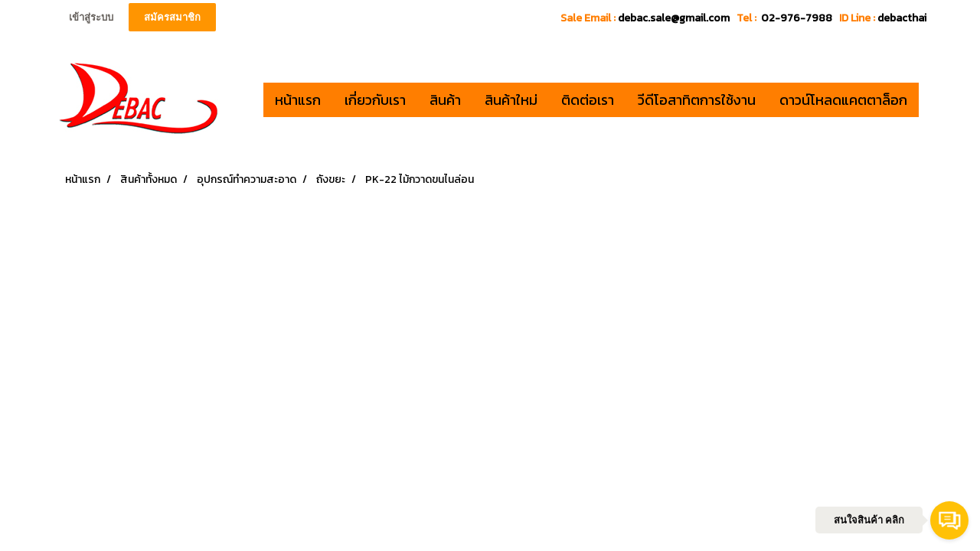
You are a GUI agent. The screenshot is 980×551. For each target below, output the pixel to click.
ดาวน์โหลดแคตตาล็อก (843, 100)
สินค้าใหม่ (511, 100)
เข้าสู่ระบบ (91, 17)
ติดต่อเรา (588, 100)
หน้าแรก (298, 100)
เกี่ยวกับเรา (375, 100)
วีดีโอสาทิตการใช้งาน (697, 100)
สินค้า (445, 100)
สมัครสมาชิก (172, 17)
